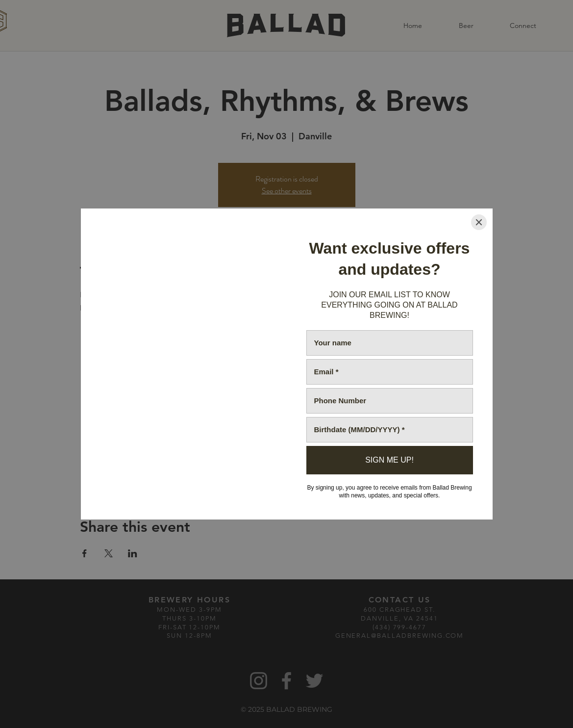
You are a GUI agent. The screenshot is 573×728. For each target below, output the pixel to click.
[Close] (479, 222)
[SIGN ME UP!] (390, 460)
